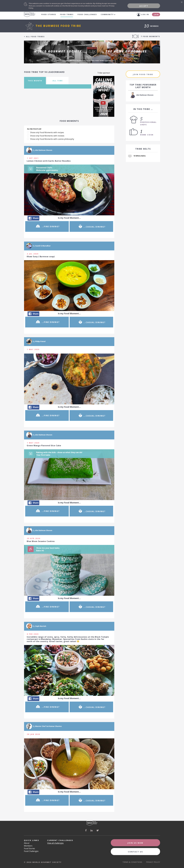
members (152, 26)
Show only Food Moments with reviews (47, 136)
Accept (144, 6)
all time (58, 81)
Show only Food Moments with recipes (47, 132)
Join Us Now (135, 843)
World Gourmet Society (30, 15)
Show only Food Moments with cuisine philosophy (52, 139)
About (27, 843)
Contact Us (135, 852)
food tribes (67, 14)
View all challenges (55, 843)
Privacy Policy (153, 862)
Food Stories (49, 14)
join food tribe (143, 74)
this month (35, 81)
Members (28, 846)
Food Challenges (87, 14)
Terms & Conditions (132, 862)
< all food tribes (34, 37)
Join (156, 15)
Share (34, 218)
